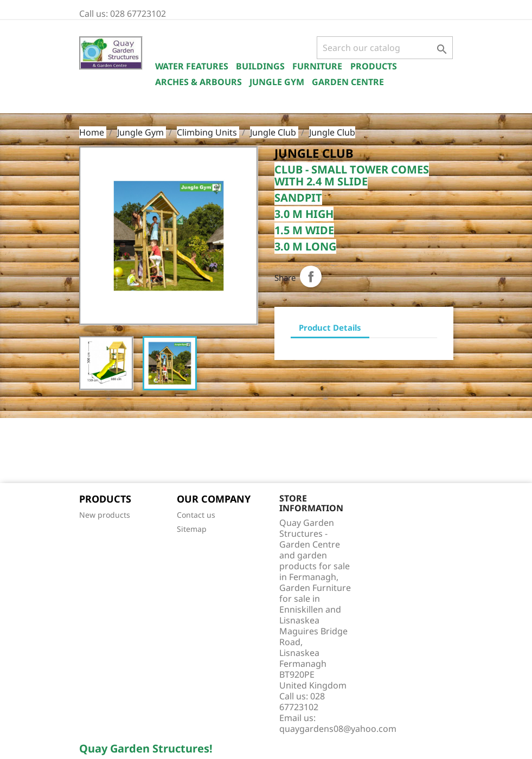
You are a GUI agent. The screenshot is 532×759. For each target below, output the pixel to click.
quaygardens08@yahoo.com (338, 729)
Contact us (196, 515)
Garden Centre (348, 82)
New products (105, 515)
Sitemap (192, 529)
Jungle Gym (277, 82)
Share (311, 276)
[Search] (385, 48)
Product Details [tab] (330, 327)
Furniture (317, 66)
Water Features (192, 66)
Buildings (260, 66)
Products (374, 66)
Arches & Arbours (198, 82)
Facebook (91, 452)
